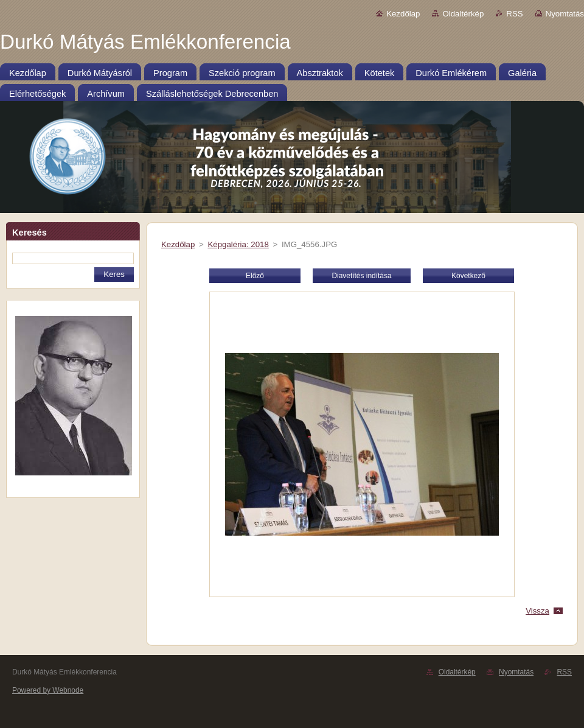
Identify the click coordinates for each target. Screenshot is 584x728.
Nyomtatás (565, 14)
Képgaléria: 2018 (238, 244)
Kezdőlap (403, 14)
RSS (514, 14)
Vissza (537, 611)
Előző (255, 276)
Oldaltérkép (463, 14)
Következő (468, 276)
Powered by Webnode (48, 690)
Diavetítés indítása (361, 276)
